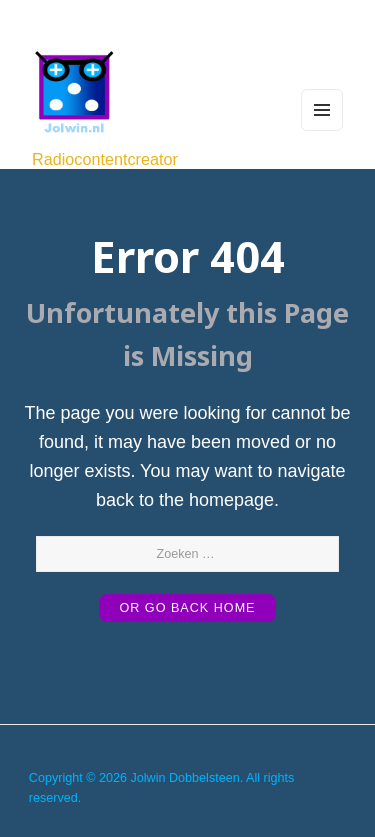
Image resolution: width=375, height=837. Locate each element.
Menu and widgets (322, 130)
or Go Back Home (187, 608)
